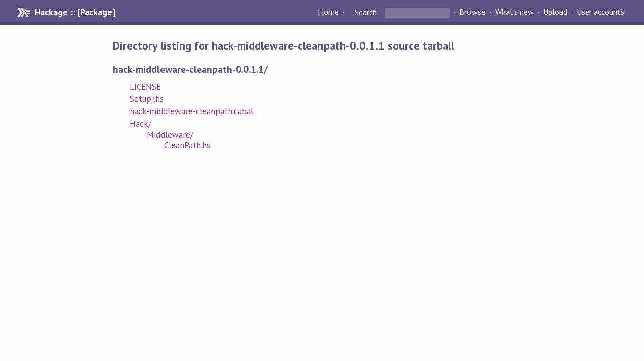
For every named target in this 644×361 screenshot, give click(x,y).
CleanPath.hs (187, 145)
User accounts (601, 12)
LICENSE (145, 87)
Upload (555, 12)
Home (328, 12)
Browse (472, 12)
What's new (514, 12)
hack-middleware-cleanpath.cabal (192, 111)
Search (366, 12)
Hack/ (141, 124)
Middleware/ (170, 135)
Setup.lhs (147, 99)
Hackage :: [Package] (75, 12)
